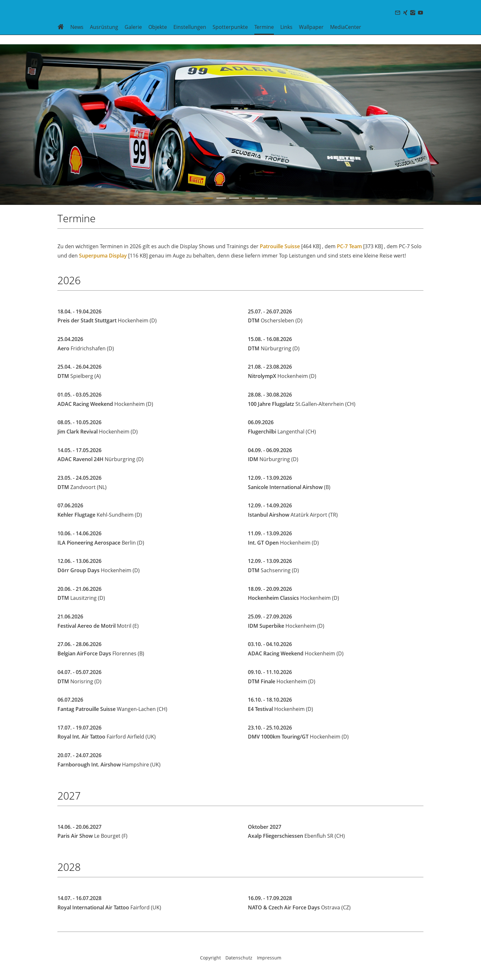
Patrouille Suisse (280, 246)
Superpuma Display (103, 256)
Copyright (210, 958)
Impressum (269, 958)
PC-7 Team (349, 246)
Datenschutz (239, 958)
